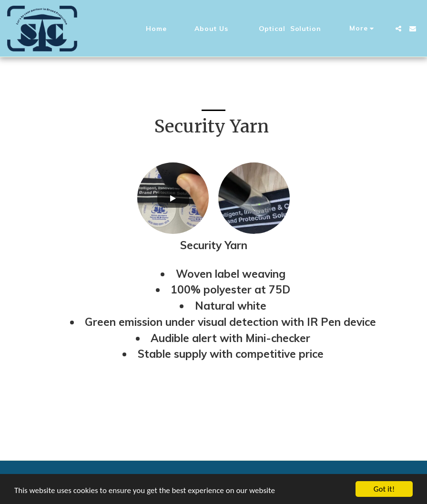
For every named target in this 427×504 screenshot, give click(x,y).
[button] (398, 29)
